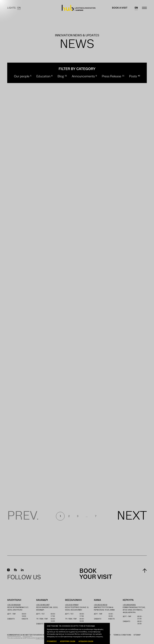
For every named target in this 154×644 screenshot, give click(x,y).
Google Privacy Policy (42, 638)
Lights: (14, 8)
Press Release (112, 76)
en (136, 8)
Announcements (83, 76)
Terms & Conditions (122, 635)
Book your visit (96, 574)
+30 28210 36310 (101, 605)
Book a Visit (120, 8)
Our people (22, 76)
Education (43, 76)
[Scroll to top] (145, 571)
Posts (133, 76)
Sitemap (137, 635)
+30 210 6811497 (43, 605)
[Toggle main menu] (144, 8)
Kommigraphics (14, 635)
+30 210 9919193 (14, 605)
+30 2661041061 (129, 605)
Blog (61, 76)
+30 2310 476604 (72, 605)
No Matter (27, 635)
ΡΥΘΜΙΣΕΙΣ (52, 641)
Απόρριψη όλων (68, 641)
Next (132, 516)
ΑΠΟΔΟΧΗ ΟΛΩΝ (86, 641)
